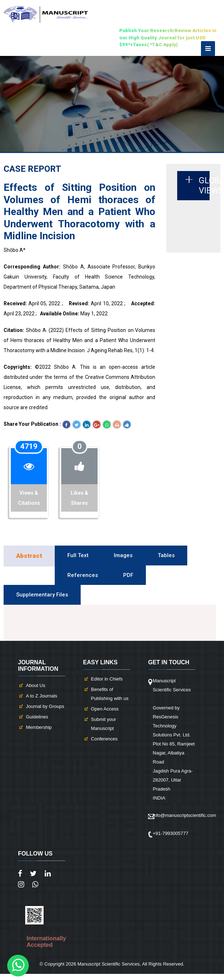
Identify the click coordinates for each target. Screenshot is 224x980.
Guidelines (37, 717)
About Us (35, 685)
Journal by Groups (45, 706)
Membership (39, 727)
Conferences (104, 739)
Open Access (105, 709)
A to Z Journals (42, 696)
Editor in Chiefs (107, 679)
